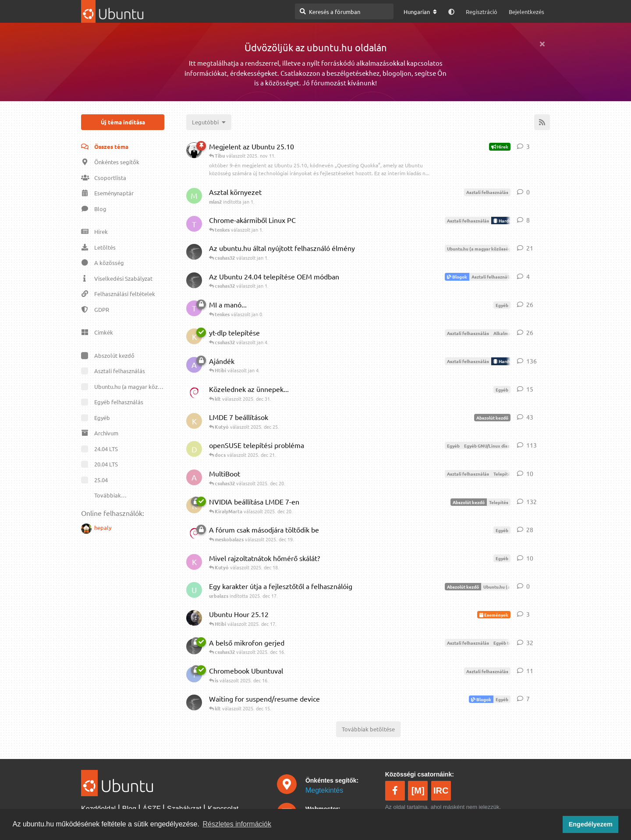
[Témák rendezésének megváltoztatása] (209, 122)
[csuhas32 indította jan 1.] (194, 280)
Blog (129, 809)
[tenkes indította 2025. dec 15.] (194, 308)
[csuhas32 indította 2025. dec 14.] (194, 702)
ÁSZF (152, 809)
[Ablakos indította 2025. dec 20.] (194, 477)
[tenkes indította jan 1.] (194, 224)
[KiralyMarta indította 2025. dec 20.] (194, 421)
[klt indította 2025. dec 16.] (194, 533)
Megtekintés (324, 790)
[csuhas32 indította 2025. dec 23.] (194, 252)
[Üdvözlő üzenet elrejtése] (542, 44)
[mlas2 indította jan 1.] (194, 196)
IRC (441, 791)
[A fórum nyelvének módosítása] (420, 12)
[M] (418, 791)
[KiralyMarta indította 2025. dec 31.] (194, 336)
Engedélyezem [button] (591, 824)
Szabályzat (184, 809)
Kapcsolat (223, 809)
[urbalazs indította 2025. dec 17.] (194, 590)
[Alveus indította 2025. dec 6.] (194, 365)
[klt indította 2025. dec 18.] (194, 393)
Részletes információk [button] (237, 824)
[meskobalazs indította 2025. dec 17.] (194, 618)
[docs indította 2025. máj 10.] (194, 449)
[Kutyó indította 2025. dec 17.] (194, 562)
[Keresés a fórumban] (344, 11)
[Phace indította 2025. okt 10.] (194, 150)
